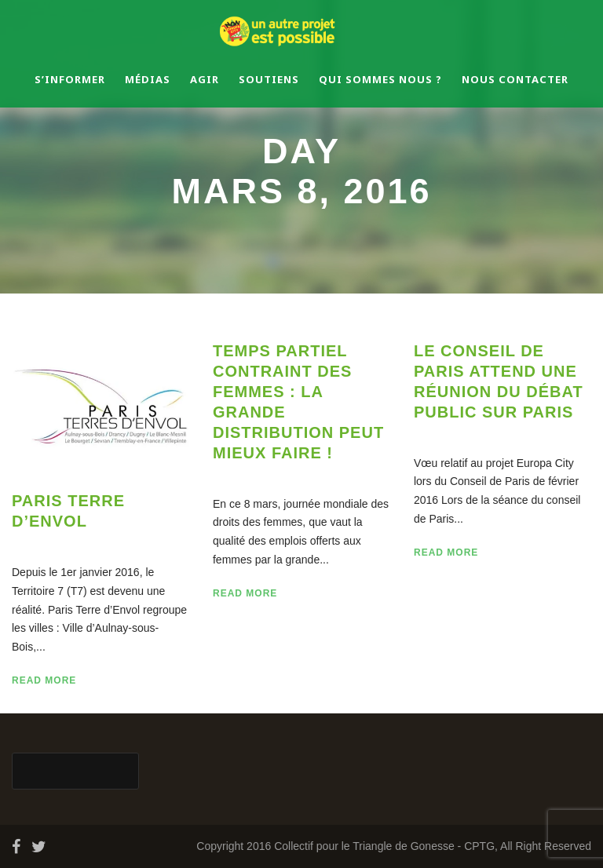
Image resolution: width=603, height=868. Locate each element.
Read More (44, 680)
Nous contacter (515, 79)
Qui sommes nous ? (380, 79)
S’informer (70, 79)
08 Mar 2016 (63, 543)
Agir (205, 79)
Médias (148, 79)
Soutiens (269, 79)
